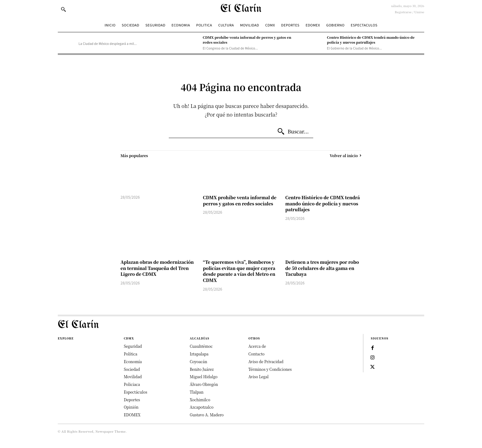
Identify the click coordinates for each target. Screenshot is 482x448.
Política (131, 354)
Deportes (132, 400)
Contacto (256, 354)
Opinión (131, 407)
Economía (133, 361)
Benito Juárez (202, 369)
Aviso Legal (259, 377)
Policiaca (132, 384)
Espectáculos (136, 392)
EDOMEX (132, 415)
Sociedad (132, 369)
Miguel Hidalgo (203, 377)
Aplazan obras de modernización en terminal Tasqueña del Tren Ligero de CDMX (157, 268)
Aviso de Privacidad (266, 361)
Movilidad (133, 377)
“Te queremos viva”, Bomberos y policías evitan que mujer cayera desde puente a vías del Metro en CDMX (239, 271)
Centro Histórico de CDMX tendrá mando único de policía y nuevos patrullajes (371, 40)
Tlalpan (197, 392)
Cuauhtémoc (201, 346)
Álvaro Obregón (204, 384)
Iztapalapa (199, 354)
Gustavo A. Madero (207, 415)
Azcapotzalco (201, 407)
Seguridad (133, 346)
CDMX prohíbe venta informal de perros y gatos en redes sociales (240, 200)
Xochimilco (200, 400)
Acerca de (257, 346)
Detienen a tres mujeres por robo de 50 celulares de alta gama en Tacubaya (322, 268)
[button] (63, 9)
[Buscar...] (293, 132)
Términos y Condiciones (270, 369)
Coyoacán (198, 361)
